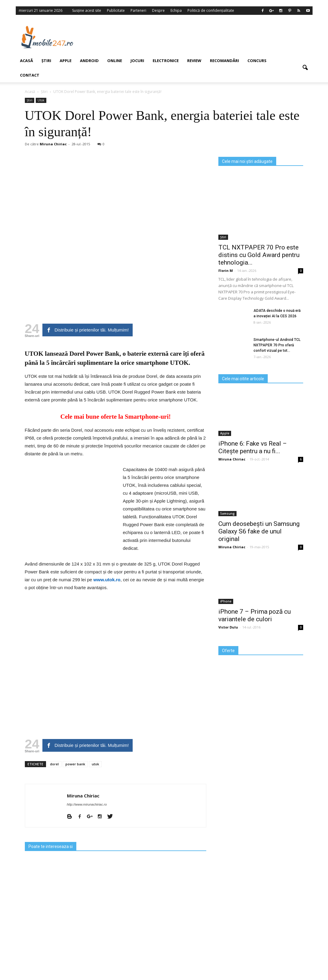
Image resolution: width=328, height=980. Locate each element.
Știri (223, 237)
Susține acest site (87, 10)
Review (194, 61)
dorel (54, 764)
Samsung (227, 513)
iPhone (226, 601)
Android (89, 61)
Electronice (166, 61)
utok (95, 764)
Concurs (257, 61)
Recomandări (224, 61)
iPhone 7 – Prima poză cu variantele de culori (255, 615)
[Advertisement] (200, 37)
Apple (66, 61)
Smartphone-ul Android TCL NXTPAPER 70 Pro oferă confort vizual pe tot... (277, 345)
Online (115, 61)
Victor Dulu (228, 627)
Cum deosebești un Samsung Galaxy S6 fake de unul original (259, 531)
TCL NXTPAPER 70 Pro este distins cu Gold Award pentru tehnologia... (259, 255)
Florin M (226, 271)
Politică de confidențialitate (211, 10)
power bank (75, 764)
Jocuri (137, 61)
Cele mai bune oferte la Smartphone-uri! (116, 417)
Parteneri (138, 10)
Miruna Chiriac (83, 796)
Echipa (176, 10)
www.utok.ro (106, 580)
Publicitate (116, 10)
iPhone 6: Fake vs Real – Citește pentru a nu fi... (253, 447)
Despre (158, 10)
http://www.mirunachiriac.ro (87, 804)
